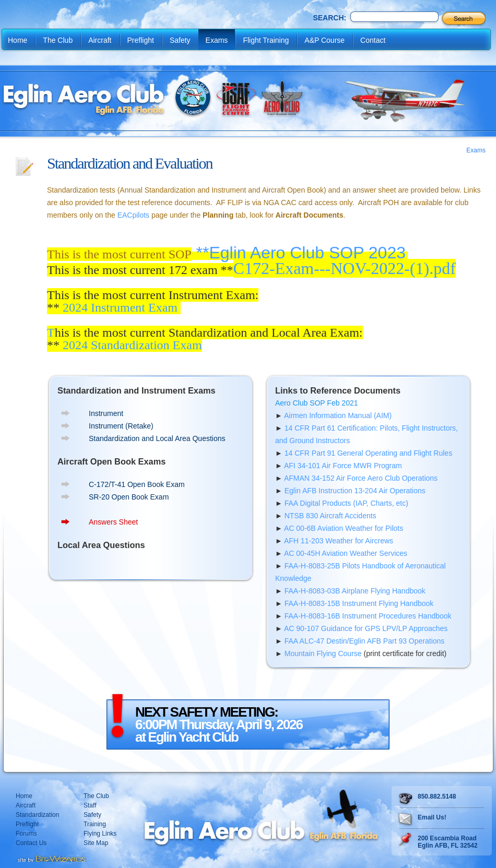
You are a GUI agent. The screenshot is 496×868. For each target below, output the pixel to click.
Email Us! (432, 817)
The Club (58, 40)
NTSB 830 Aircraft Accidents (330, 516)
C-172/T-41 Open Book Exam (137, 484)
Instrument (106, 413)
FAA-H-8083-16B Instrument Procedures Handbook (368, 616)
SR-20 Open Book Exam (129, 497)
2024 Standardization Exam (132, 345)
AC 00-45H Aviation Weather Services (346, 553)
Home (17, 40)
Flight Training (266, 40)
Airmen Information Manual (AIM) (338, 415)
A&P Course (324, 40)
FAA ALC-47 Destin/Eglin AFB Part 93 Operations (365, 641)
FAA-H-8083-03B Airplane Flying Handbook (355, 591)
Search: (329, 18)
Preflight (141, 40)
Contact (373, 40)
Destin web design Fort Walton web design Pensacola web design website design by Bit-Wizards (51, 858)
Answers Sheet (113, 522)
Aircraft (100, 40)
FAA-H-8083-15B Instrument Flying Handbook (359, 603)
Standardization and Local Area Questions (157, 438)
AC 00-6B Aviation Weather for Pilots (344, 528)
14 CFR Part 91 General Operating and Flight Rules (368, 453)
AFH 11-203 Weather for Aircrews (339, 541)
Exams (217, 40)
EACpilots (133, 215)
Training (95, 824)
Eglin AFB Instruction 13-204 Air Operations (355, 491)
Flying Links (100, 834)
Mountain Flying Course (323, 653)
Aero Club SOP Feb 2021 (317, 403)
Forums (26, 834)
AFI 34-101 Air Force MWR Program (343, 466)
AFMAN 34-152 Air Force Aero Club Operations (361, 478)
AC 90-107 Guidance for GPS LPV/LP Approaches (366, 628)
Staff (90, 805)
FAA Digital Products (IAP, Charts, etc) (346, 503)
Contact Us (31, 843)
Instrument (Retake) (121, 426)
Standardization (37, 815)
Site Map (96, 843)
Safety (180, 40)
